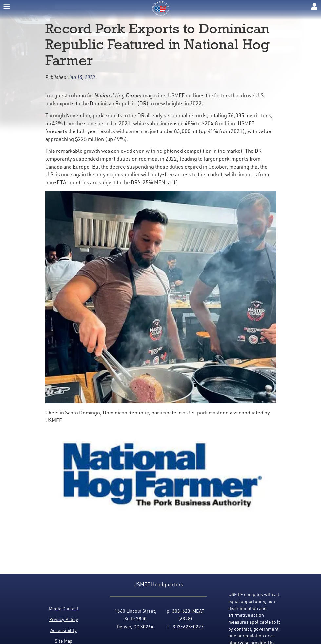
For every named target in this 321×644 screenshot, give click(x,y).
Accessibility (64, 630)
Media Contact (64, 608)
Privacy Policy (64, 619)
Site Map (64, 641)
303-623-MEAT (188, 611)
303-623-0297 (188, 626)
